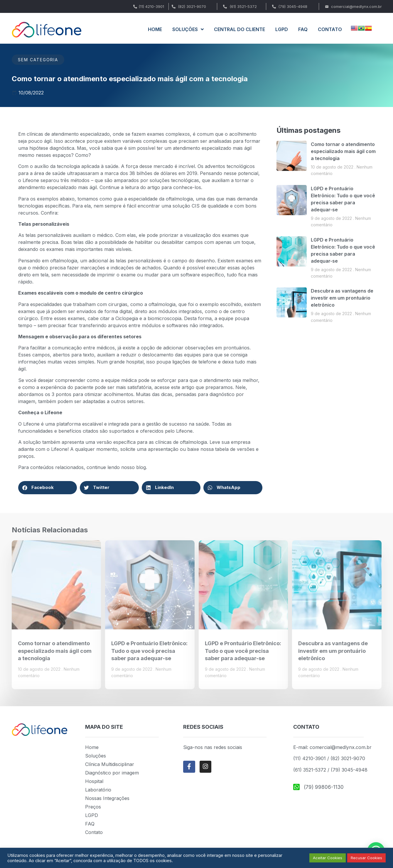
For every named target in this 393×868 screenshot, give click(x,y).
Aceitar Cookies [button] (328, 858)
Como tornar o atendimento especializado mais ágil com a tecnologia (343, 151)
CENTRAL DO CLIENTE (239, 29)
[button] (48, 488)
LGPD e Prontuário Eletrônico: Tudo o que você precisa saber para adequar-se (149, 651)
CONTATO (330, 29)
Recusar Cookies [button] (366, 858)
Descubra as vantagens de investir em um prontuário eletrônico (342, 298)
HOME (155, 29)
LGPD (282, 29)
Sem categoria (38, 60)
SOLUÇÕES (188, 29)
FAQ (303, 29)
